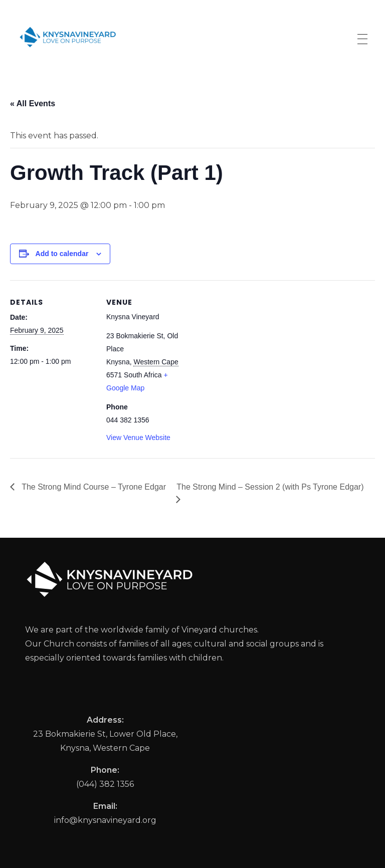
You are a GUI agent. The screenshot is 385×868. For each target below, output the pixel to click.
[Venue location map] (255, 350)
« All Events (33, 103)
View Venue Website (138, 438)
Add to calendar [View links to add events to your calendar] (62, 254)
